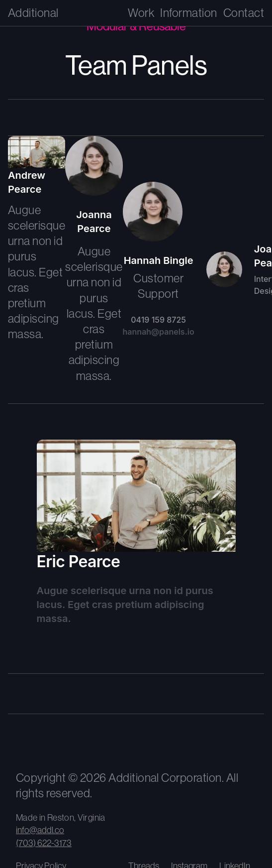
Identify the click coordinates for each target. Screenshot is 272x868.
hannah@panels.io (159, 332)
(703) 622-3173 (44, 843)
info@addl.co (40, 830)
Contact (244, 13)
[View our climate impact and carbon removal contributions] (91, 742)
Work (141, 13)
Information (188, 13)
